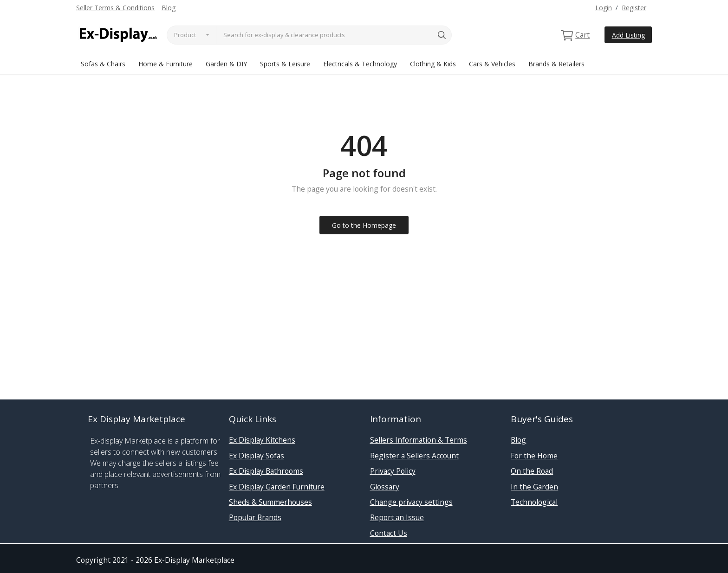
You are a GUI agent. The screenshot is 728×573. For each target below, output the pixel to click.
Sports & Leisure (285, 64)
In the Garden (534, 487)
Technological (534, 502)
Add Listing (628, 35)
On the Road (532, 471)
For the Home (534, 456)
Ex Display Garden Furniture (277, 487)
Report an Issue (397, 517)
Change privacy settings (411, 502)
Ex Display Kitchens (262, 440)
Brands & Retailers (556, 64)
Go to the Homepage (364, 225)
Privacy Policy (393, 471)
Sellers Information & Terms (419, 440)
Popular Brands (255, 517)
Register (634, 8)
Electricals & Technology (360, 64)
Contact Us (389, 533)
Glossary (385, 487)
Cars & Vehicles (492, 64)
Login (604, 8)
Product (185, 35)
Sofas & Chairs (103, 64)
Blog (169, 8)
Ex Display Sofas (257, 456)
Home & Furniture (166, 64)
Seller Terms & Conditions (115, 8)
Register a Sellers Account (414, 456)
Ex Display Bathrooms (266, 471)
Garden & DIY (226, 64)
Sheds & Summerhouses (270, 502)
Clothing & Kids (433, 64)
